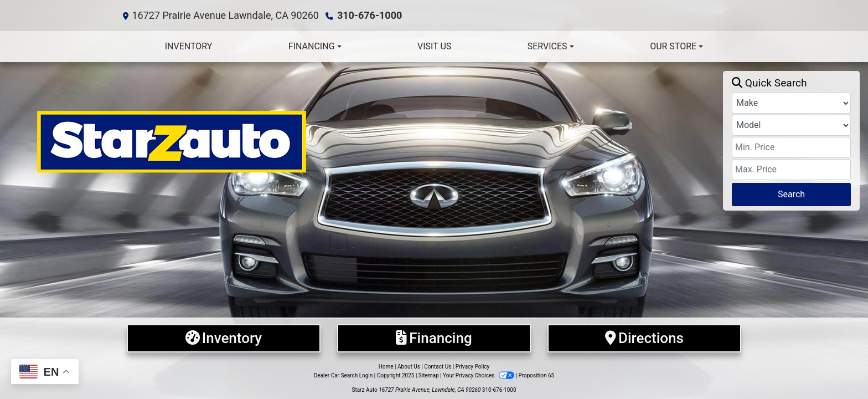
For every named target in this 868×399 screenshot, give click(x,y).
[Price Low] (791, 147)
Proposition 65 (536, 375)
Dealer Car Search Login (343, 375)
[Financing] (434, 338)
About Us (409, 367)
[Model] (791, 125)
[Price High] (791, 170)
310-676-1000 (370, 15)
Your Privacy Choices (479, 375)
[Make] (791, 103)
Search (791, 194)
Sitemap (429, 375)
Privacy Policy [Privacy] (473, 367)
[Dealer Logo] (366, 140)
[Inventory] (224, 338)
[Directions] (644, 338)
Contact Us (438, 367)
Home (386, 367)
